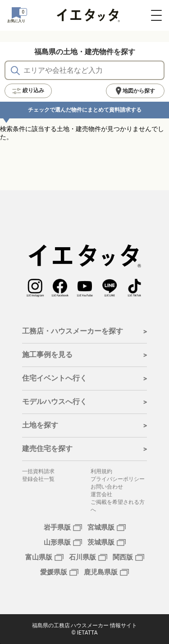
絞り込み (28, 91)
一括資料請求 (38, 471)
